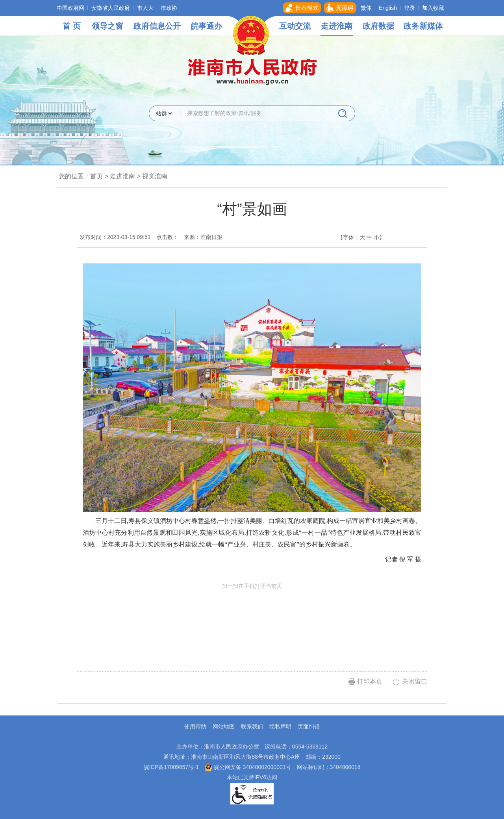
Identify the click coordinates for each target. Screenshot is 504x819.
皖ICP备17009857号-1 (171, 767)
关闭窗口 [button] (415, 681)
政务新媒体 (423, 26)
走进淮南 (337, 26)
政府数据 (378, 26)
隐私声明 (280, 726)
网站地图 (224, 726)
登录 (409, 8)
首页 (96, 176)
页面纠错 (309, 726)
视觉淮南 (155, 176)
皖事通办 (206, 26)
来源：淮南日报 (203, 237)
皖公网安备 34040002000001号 (248, 767)
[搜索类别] (164, 113)
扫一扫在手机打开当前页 (252, 619)
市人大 (145, 8)
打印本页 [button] (370, 681)
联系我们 (252, 726)
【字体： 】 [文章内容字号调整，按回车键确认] (361, 237)
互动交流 (295, 26)
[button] (302, 8)
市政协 (169, 8)
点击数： (167, 237)
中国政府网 (70, 8)
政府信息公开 (157, 26)
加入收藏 (433, 8)
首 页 (72, 26)
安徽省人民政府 (111, 8)
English (388, 8)
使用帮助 (195, 726)
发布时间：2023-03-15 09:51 (115, 237)
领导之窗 (107, 26)
